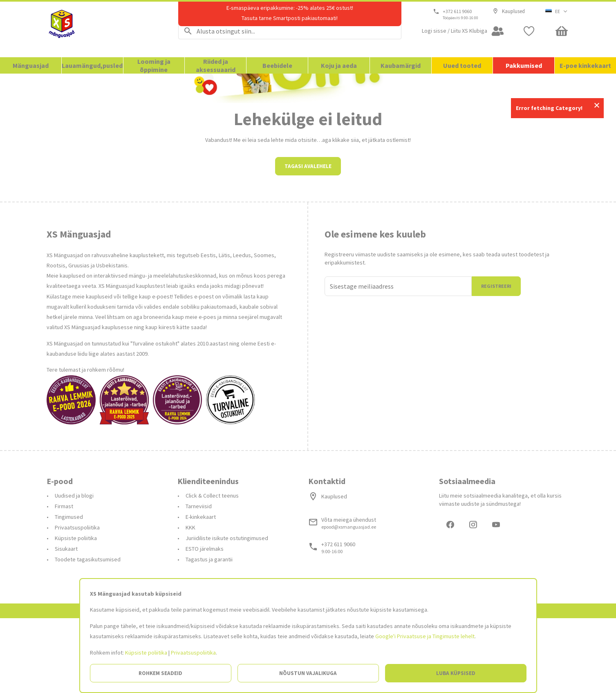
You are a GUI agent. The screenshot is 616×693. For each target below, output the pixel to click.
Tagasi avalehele (308, 240)
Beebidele (277, 65)
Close (597, 105)
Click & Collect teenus (212, 569)
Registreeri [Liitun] (496, 360)
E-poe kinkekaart (585, 65)
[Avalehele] (102, 29)
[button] (557, 11)
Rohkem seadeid (160, 673)
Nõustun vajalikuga (308, 673)
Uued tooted (462, 65)
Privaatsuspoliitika (193, 653)
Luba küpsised (456, 673)
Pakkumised (524, 65)
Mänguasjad (31, 65)
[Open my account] (463, 31)
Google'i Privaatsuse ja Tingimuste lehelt (425, 636)
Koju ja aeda (339, 65)
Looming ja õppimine (154, 65)
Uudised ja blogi (74, 569)
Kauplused (509, 11)
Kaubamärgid (401, 65)
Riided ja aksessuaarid (216, 65)
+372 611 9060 (458, 11)
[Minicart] (562, 31)
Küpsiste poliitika (146, 653)
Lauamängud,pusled (92, 65)
